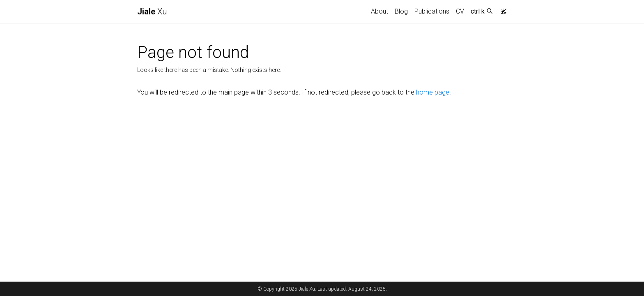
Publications (432, 11)
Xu (152, 12)
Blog (401, 11)
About (379, 11)
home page (433, 92)
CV (460, 11)
